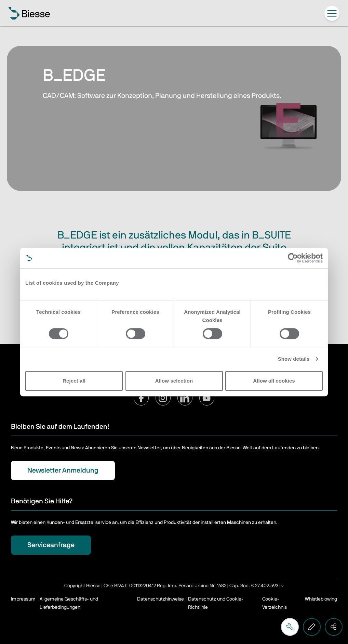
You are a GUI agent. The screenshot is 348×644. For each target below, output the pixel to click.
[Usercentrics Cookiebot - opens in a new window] (293, 258)
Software (71, 36)
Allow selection (174, 381)
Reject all (74, 381)
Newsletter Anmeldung (63, 471)
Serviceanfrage (51, 545)
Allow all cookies (274, 381)
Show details (294, 359)
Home (49, 36)
